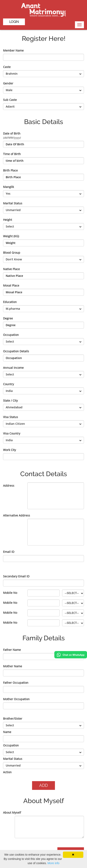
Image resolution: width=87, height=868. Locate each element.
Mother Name (13, 666)
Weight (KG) (11, 236)
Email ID (9, 552)
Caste (7, 67)
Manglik (8, 187)
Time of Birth (12, 154)
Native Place (11, 269)
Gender (8, 83)
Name (7, 732)
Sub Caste (10, 100)
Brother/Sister (13, 719)
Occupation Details (16, 351)
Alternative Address (17, 515)
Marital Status (13, 203)
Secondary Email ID (16, 576)
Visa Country (12, 433)
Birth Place (10, 170)
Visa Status (11, 417)
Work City (9, 450)
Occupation (11, 335)
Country (8, 384)
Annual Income (13, 368)
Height (8, 220)
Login (14, 22)
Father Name (12, 650)
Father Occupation (16, 683)
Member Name (13, 50)
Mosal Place (11, 285)
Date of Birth (12, 135)
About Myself (12, 812)
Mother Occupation (16, 699)
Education (10, 302)
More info (53, 863)
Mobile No (10, 593)
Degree (8, 318)
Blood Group (12, 253)
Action (7, 772)
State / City (10, 401)
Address (9, 486)
